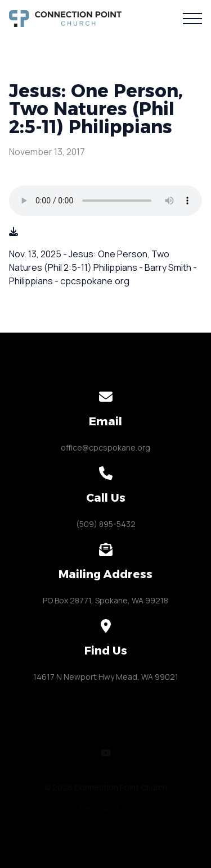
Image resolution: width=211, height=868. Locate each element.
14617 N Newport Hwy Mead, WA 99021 (106, 677)
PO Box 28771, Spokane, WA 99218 (105, 600)
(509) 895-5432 (106, 524)
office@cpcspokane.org (105, 447)
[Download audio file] (14, 231)
